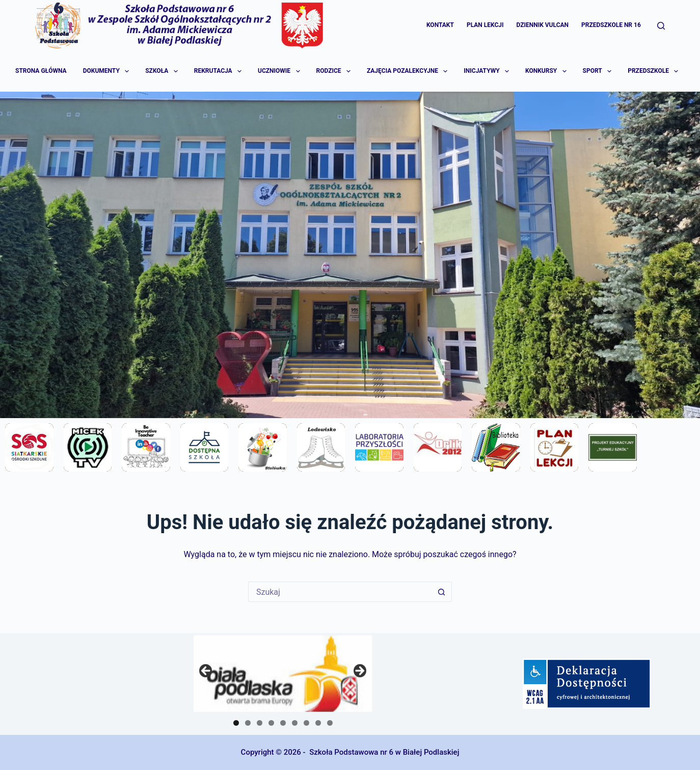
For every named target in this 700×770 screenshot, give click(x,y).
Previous (206, 671)
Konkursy (546, 71)
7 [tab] (306, 723)
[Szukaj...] (340, 592)
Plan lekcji (485, 25)
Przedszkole (654, 71)
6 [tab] (295, 723)
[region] (283, 674)
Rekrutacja (219, 71)
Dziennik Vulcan (543, 25)
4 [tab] (271, 723)
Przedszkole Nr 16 (611, 25)
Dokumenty (107, 71)
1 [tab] (236, 723)
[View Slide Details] (283, 674)
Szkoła (162, 71)
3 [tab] (260, 723)
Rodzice (334, 71)
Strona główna (41, 71)
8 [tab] (318, 723)
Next (359, 671)
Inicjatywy (487, 71)
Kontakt (440, 25)
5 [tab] (283, 723)
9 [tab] (330, 723)
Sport (598, 71)
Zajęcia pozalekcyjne (408, 71)
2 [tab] (248, 723)
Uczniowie (279, 71)
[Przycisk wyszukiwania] (442, 592)
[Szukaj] (661, 26)
